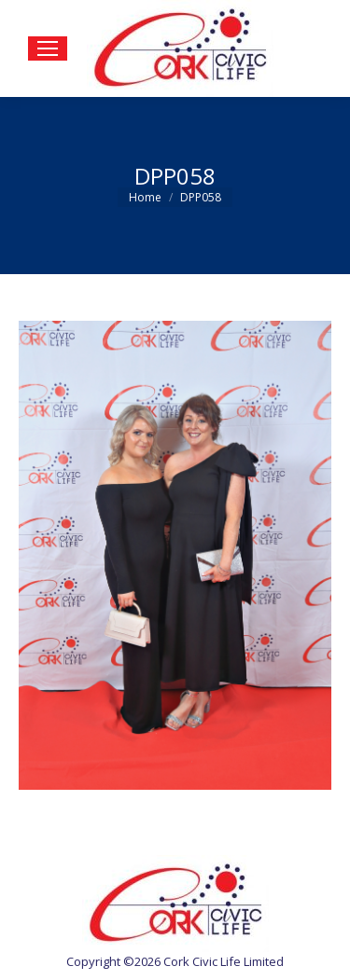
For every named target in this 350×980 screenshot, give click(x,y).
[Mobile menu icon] (48, 48)
